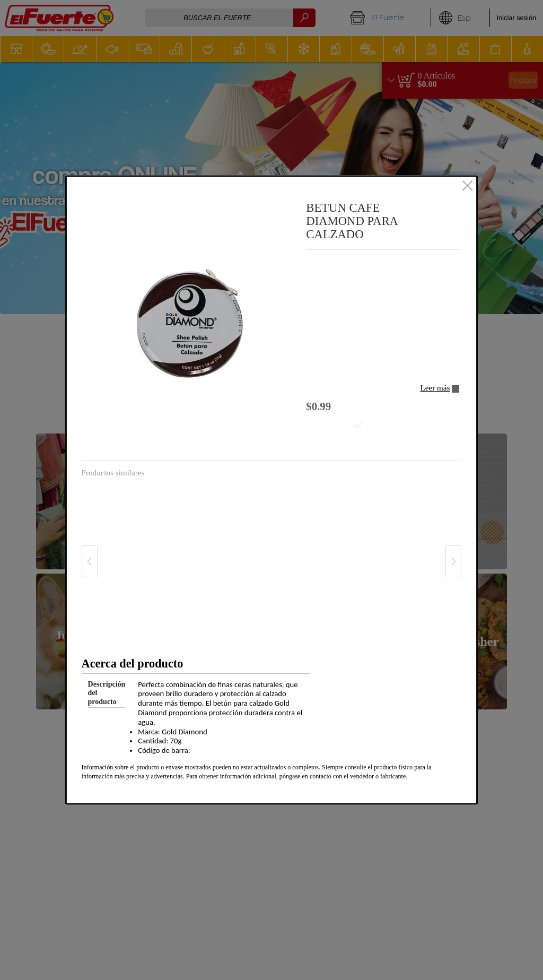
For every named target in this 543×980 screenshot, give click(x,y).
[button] (190, 323)
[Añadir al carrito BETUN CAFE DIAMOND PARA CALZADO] (341, 426)
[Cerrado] (467, 186)
